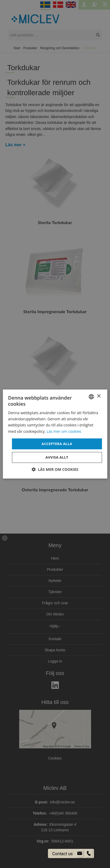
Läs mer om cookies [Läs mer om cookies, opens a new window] (64, 431)
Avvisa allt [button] (57, 457)
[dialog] (55, 434)
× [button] (99, 396)
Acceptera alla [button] (57, 444)
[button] (55, 469)
